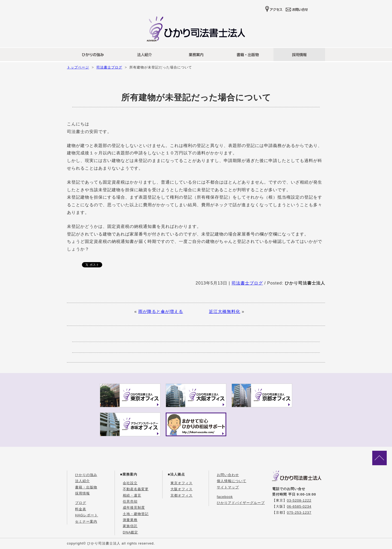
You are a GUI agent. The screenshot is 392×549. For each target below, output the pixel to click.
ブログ (81, 503)
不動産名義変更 (136, 489)
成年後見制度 (134, 508)
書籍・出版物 (86, 487)
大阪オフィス (182, 489)
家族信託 (130, 526)
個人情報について (232, 481)
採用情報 (82, 493)
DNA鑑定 (130, 532)
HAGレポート (87, 515)
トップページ (78, 67)
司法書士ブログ (109, 67)
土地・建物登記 (136, 514)
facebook (225, 497)
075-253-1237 (299, 513)
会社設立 (130, 483)
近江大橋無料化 (225, 312)
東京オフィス (182, 483)
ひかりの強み (86, 475)
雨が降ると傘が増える (161, 312)
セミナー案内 (86, 521)
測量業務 (130, 520)
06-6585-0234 (299, 506)
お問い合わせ (228, 475)
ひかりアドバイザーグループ (241, 503)
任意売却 (130, 501)
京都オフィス (182, 495)
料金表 (81, 509)
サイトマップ (228, 487)
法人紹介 (82, 481)
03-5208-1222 (299, 500)
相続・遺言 (132, 495)
